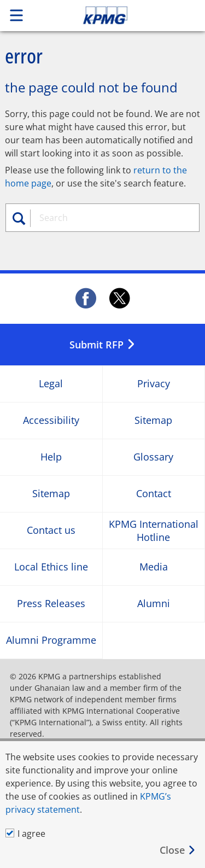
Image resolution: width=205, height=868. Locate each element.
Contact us (51, 531)
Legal (51, 384)
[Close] (178, 850)
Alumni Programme (51, 641)
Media (154, 567)
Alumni (154, 604)
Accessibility (51, 421)
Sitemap (153, 421)
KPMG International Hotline (154, 531)
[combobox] (113, 218)
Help (51, 458)
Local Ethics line (51, 567)
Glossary (153, 458)
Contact (154, 494)
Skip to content (124, 15)
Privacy (154, 384)
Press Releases (51, 604)
